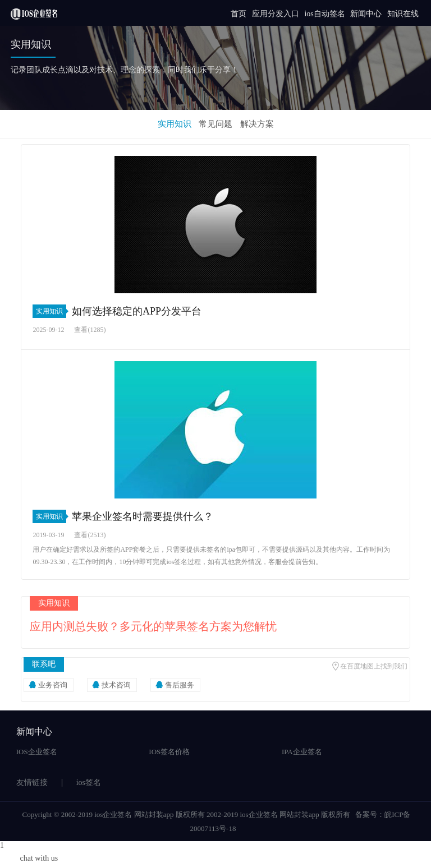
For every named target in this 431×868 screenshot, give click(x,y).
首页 (239, 14)
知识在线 (403, 14)
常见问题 (215, 124)
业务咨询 (53, 685)
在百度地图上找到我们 (374, 666)
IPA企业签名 (302, 752)
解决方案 (257, 124)
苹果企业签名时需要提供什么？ (143, 516)
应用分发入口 (276, 14)
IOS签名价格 (169, 752)
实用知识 (175, 124)
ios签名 (89, 782)
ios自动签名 (324, 14)
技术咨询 (116, 685)
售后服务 (180, 685)
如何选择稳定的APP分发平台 (137, 311)
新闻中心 (366, 14)
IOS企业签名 (37, 752)
